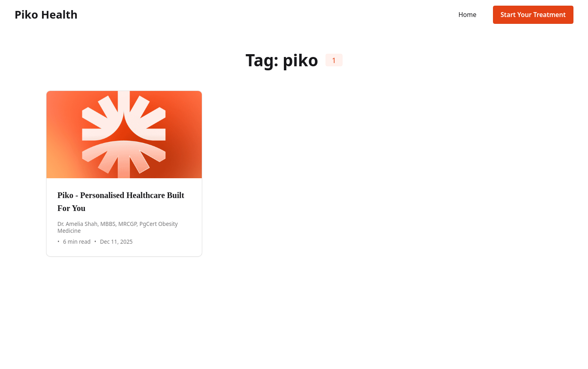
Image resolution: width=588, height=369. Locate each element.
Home (467, 15)
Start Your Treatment (533, 15)
